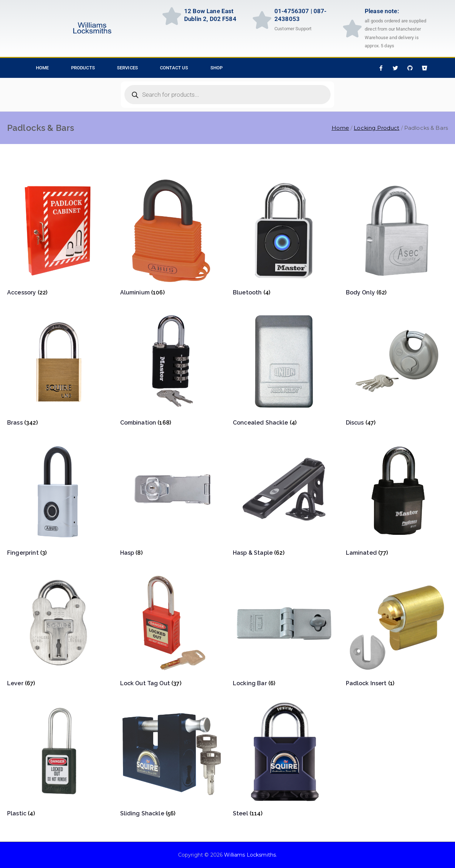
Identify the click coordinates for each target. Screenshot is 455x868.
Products (83, 68)
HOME (42, 68)
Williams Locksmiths (250, 855)
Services (127, 68)
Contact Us (174, 68)
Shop (217, 68)
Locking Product (376, 128)
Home (341, 128)
